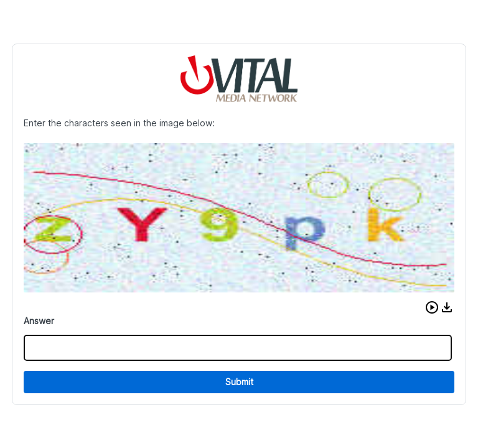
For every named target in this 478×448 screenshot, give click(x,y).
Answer (39, 321)
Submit (239, 382)
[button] (432, 307)
